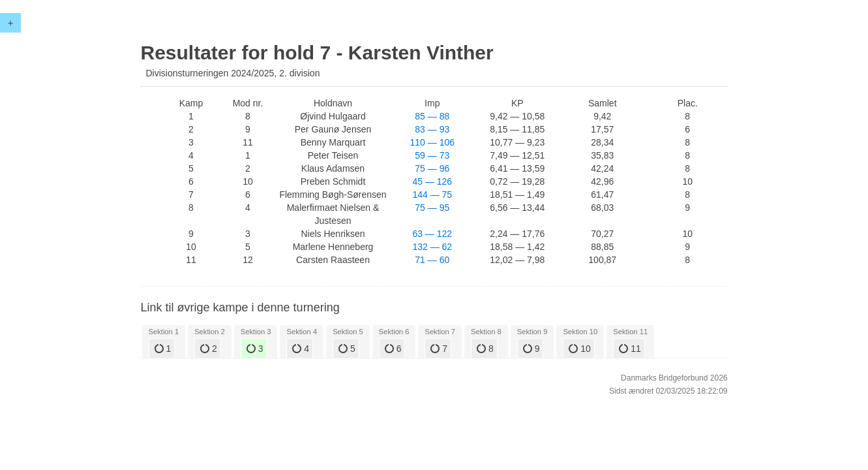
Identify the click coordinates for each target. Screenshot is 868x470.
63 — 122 (432, 234)
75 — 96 (432, 168)
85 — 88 (432, 116)
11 (630, 349)
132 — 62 (432, 247)
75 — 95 (432, 208)
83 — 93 (432, 129)
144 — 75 (432, 195)
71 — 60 (432, 260)
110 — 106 (433, 142)
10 (579, 349)
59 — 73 (432, 155)
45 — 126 (432, 181)
